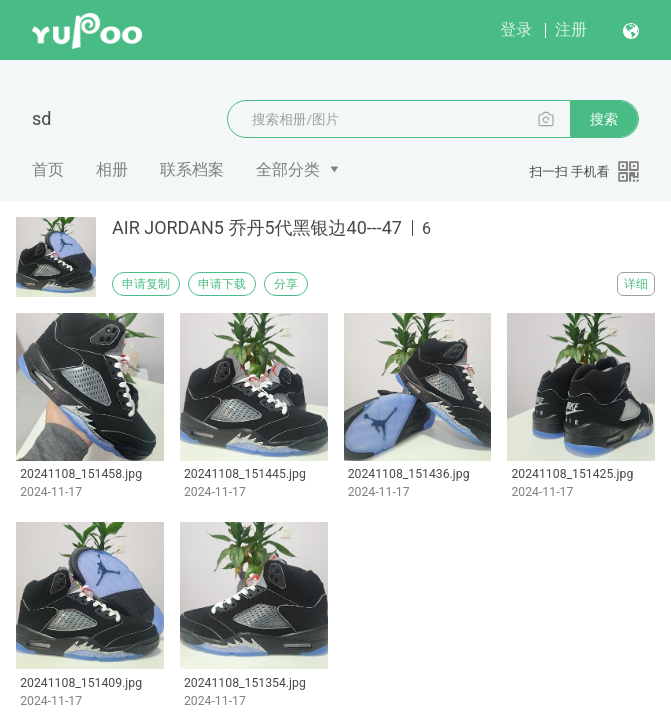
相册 (112, 169)
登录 (516, 29)
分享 (286, 284)
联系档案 (192, 169)
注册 (571, 29)
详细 (636, 284)
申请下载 (222, 284)
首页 (48, 169)
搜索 (604, 119)
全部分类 (288, 169)
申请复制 (146, 284)
